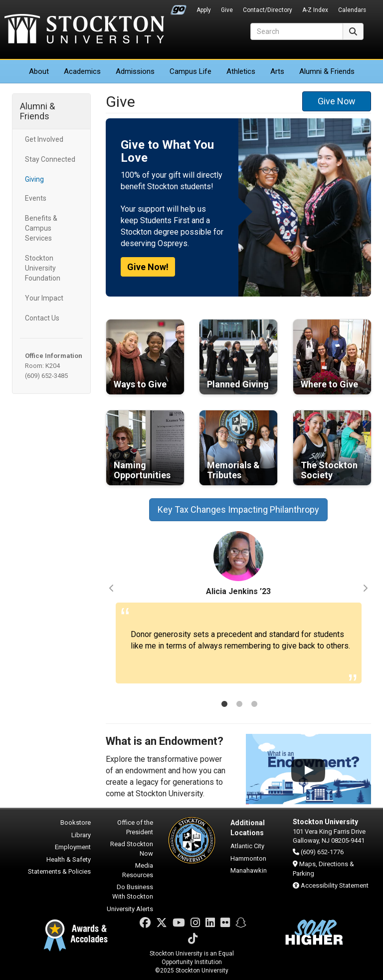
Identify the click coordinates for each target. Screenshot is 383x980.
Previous (112, 588)
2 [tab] (239, 705)
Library (81, 835)
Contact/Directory (268, 10)
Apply (204, 10)
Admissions (135, 71)
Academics (82, 71)
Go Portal (179, 7)
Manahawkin (249, 870)
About (39, 71)
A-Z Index (315, 10)
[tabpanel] (239, 612)
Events (36, 198)
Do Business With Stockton (133, 892)
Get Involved (44, 139)
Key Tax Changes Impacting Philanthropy (238, 509)
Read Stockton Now (132, 849)
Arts (277, 71)
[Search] (297, 31)
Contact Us (42, 318)
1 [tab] (224, 705)
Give (227, 10)
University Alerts (130, 909)
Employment (73, 847)
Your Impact (44, 298)
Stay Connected (50, 159)
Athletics (241, 71)
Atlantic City (247, 846)
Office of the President (135, 827)
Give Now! (148, 267)
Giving (34, 179)
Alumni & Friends (327, 71)
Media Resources (138, 870)
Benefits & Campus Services (41, 228)
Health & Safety (69, 859)
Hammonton (248, 858)
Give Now (337, 101)
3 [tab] (254, 705)
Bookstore (76, 822)
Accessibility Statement (335, 885)
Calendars (352, 10)
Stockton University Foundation (43, 268)
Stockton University (84, 30)
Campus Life (191, 71)
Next (365, 588)
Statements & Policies (59, 871)
